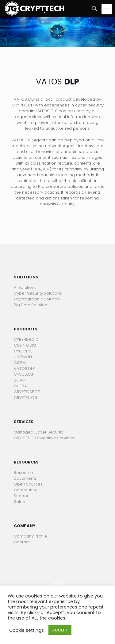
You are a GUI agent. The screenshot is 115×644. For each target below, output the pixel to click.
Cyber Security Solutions (38, 293)
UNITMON (23, 357)
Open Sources (28, 484)
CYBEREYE (23, 351)
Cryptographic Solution (37, 299)
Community (25, 490)
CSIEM (20, 363)
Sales (19, 502)
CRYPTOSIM (25, 345)
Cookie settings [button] (27, 630)
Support (22, 496)
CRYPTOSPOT (27, 392)
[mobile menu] (107, 9)
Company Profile (31, 536)
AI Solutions (25, 287)
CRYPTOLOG (26, 398)
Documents (25, 478)
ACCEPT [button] (60, 630)
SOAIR (20, 380)
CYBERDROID (26, 339)
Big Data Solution (31, 305)
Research (23, 473)
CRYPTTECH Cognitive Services (44, 438)
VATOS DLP (24, 369)
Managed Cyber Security (39, 432)
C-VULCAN (24, 374)
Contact (22, 542)
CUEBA (20, 386)
